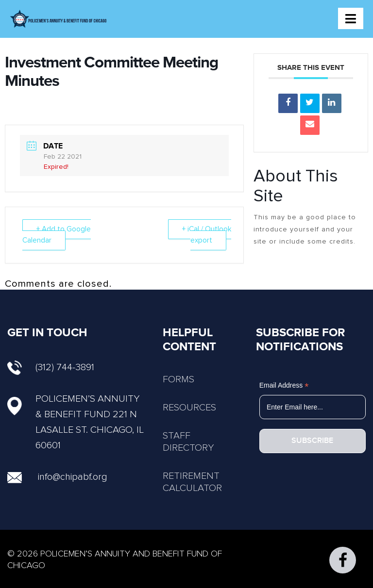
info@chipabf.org (73, 477)
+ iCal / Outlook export (207, 235)
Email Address (284, 385)
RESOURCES (189, 408)
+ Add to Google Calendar (57, 235)
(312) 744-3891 (51, 367)
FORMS (178, 379)
